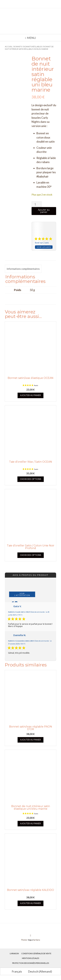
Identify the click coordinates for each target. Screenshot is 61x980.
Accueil (9, 47)
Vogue (30, 940)
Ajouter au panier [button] (30, 395)
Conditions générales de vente (36, 953)
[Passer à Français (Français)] (15, 971)
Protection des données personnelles (31, 963)
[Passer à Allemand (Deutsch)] (39, 971)
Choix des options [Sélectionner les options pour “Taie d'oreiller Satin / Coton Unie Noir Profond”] (31, 555)
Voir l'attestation (22, 594)
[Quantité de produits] (37, 204)
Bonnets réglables (33, 47)
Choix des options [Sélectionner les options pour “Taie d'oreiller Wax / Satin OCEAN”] (31, 479)
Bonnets (18, 47)
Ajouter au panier (44, 211)
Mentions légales (30, 958)
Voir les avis (44, 247)
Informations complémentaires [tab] (23, 269)
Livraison (14, 953)
